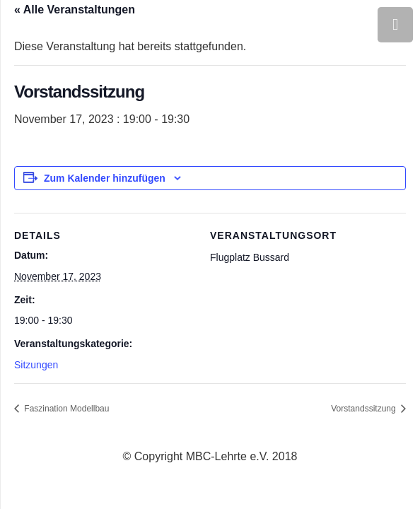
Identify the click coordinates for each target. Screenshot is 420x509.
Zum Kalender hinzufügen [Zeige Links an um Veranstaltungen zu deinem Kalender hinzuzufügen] (105, 178)
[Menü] (395, 25)
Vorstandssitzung (364, 409)
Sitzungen (36, 365)
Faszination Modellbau (65, 409)
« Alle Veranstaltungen (75, 10)
